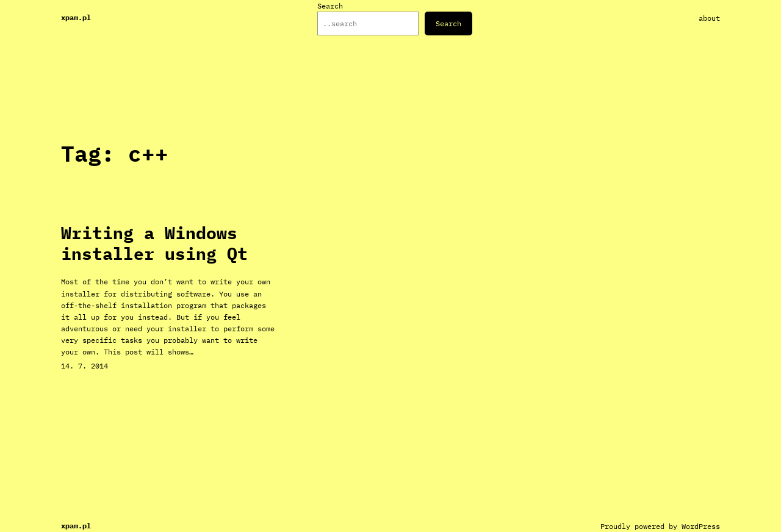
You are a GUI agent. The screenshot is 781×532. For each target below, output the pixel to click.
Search (330, 6)
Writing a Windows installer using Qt (154, 243)
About (709, 18)
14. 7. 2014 (85, 366)
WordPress (701, 526)
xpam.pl (76, 17)
